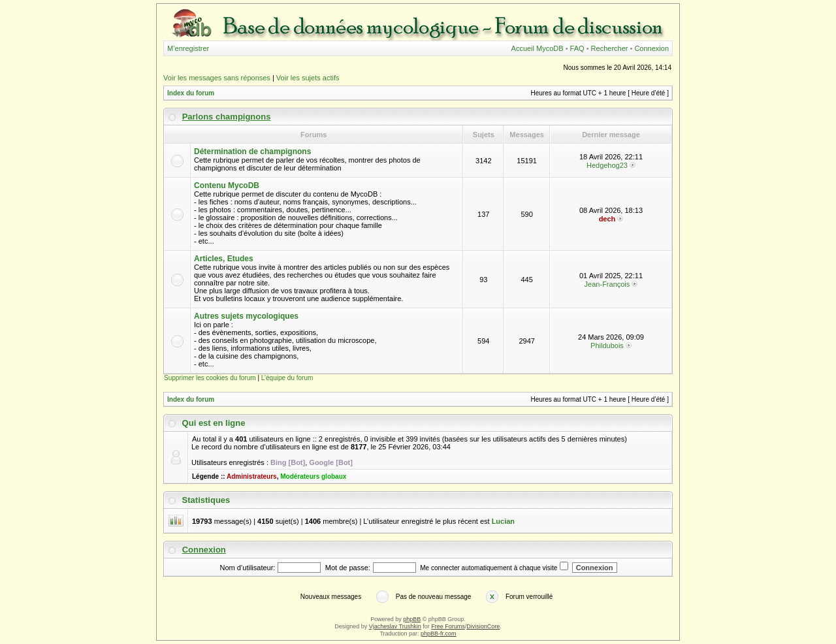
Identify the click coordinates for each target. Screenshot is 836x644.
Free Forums (448, 626)
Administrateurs (252, 476)
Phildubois (607, 346)
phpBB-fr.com (439, 634)
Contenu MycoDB (227, 185)
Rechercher (610, 48)
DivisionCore (483, 626)
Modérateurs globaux (313, 476)
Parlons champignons (227, 117)
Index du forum (191, 93)
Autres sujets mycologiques (246, 316)
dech (607, 219)
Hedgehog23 (607, 165)
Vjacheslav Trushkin (395, 626)
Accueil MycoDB (538, 48)
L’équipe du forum (287, 378)
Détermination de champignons (252, 152)
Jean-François (607, 284)
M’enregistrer (188, 48)
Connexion (651, 48)
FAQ (577, 48)
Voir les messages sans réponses (217, 78)
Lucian (503, 521)
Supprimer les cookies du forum (210, 378)
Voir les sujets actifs (308, 78)
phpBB (412, 619)
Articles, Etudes (224, 259)
